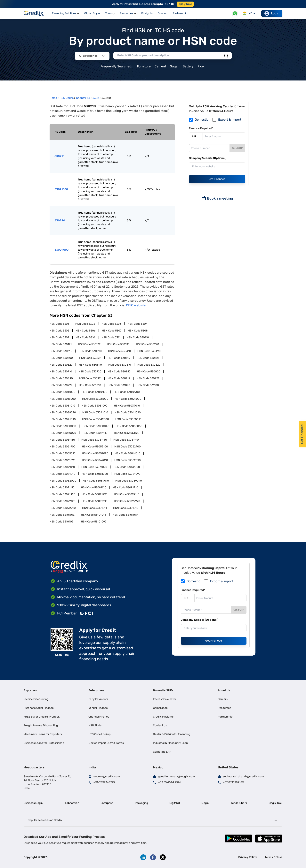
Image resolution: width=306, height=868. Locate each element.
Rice (201, 66)
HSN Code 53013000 (63, 399)
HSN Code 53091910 (125, 487)
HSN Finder (95, 725)
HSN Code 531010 (90, 385)
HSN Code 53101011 (94, 508)
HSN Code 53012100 (95, 392)
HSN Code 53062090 (128, 460)
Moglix (205, 803)
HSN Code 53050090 (63, 433)
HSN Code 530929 (61, 385)
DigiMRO (175, 803)
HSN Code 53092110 (127, 494)
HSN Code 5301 (59, 324)
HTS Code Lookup (99, 734)
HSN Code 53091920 (62, 494)
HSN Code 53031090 (95, 406)
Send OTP (238, 148)
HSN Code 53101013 (62, 515)
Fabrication (72, 803)
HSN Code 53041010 (95, 412)
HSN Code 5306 (86, 331)
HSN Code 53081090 (127, 474)
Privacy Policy (248, 857)
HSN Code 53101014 (94, 515)
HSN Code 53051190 (126, 440)
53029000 (61, 250)
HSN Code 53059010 (63, 453)
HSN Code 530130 (118, 344)
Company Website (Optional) (208, 158)
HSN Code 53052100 (95, 447)
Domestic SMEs (163, 690)
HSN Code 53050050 (129, 426)
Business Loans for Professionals (44, 743)
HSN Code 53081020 (95, 474)
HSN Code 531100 (148, 385)
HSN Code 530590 (90, 365)
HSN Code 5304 (138, 324)
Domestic (202, 120)
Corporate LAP (162, 752)
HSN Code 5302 (85, 324)
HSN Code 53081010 (62, 474)
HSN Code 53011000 (62, 392)
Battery (188, 66)
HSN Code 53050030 (63, 426)
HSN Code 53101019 (125, 515)
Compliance (160, 708)
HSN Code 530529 (61, 365)
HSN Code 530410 (120, 351)
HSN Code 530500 (61, 358)
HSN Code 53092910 (95, 501)
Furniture (144, 66)
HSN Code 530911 (90, 378)
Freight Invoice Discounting (41, 725)
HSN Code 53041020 (128, 412)
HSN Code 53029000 (128, 399)
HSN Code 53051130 (62, 440)
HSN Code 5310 (85, 337)
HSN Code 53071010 (62, 467)
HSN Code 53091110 (62, 487)
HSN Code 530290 (148, 344)
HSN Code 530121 (61, 344)
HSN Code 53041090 (63, 419)
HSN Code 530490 (149, 351)
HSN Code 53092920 (127, 501)
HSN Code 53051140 (94, 440)
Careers (223, 699)
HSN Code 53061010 (128, 453)
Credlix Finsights (163, 717)
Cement (160, 66)
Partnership (225, 717)
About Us (224, 690)
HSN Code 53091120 (94, 487)
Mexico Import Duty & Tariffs (106, 743)
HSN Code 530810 (119, 372)
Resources (224, 708)
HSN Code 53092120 (62, 501)
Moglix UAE (275, 803)
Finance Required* (201, 128)
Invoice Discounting (36, 699)
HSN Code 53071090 (94, 467)
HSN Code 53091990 (95, 494)
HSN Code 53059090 (95, 453)
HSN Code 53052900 (128, 447)
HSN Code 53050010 (128, 419)
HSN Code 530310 (61, 351)
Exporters (30, 690)
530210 (59, 156)
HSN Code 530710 (61, 372)
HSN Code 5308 (138, 331)
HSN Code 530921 (148, 378)
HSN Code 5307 (112, 331)
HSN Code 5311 (111, 337)
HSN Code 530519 (119, 358)
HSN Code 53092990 (63, 508)
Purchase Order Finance (39, 708)
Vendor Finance (98, 708)
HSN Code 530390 (90, 351)
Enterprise (107, 803)
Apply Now (185, 4)
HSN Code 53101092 (94, 522)
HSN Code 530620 (149, 365)
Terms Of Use (274, 857)
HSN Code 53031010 (62, 406)
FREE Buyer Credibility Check (42, 717)
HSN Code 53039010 (127, 406)
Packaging (141, 803)
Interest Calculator (165, 699)
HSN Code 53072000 (127, 467)
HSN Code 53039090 (63, 412)
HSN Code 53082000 (63, 481)
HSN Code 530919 (119, 378)
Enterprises (96, 690)
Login (272, 13)
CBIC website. (136, 305)
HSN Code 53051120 (127, 433)
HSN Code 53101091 (62, 522)
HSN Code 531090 (119, 385)
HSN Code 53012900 (127, 392)
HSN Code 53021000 (95, 399)
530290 (60, 221)
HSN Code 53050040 (96, 426)
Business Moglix (33, 803)
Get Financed (217, 179)
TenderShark (239, 803)
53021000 (61, 189)
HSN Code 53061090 (63, 460)
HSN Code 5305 (59, 331)
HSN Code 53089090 (129, 481)
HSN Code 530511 (90, 358)
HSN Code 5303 (111, 324)
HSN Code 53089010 (96, 481)
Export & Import (230, 120)
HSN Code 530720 (90, 372)
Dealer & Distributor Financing (172, 734)
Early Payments (98, 699)
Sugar (174, 66)
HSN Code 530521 (148, 358)
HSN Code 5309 (59, 337)
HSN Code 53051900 (63, 447)
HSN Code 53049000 (96, 419)
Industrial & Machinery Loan (170, 743)
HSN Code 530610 (120, 365)
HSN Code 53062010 (95, 460)
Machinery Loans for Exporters (43, 734)
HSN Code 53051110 (95, 433)
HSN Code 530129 (89, 344)
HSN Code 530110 (138, 337)
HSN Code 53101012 (126, 508)
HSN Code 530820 (149, 372)
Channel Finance (99, 717)
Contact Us (160, 725)
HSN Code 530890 (61, 378)
